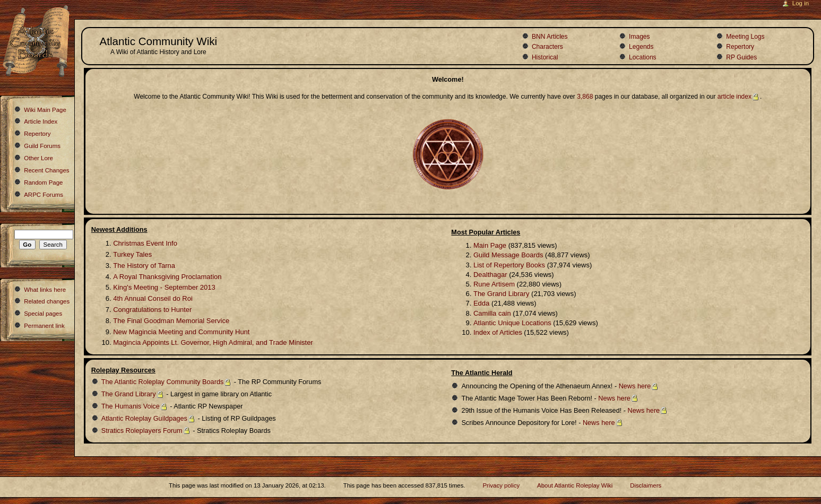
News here (635, 386)
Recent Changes (46, 170)
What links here (45, 290)
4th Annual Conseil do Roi (153, 298)
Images (639, 37)
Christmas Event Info (145, 243)
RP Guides (741, 57)
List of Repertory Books (509, 265)
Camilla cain (492, 313)
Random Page (43, 183)
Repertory (740, 47)
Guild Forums (42, 146)
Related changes (47, 301)
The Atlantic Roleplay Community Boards (163, 382)
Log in (801, 3)
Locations (643, 57)
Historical (545, 57)
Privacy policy (501, 485)
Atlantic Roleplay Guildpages (144, 419)
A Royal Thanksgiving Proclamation (167, 277)
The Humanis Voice (131, 406)
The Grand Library (502, 294)
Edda (481, 303)
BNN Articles (550, 37)
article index (734, 97)
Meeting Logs (745, 37)
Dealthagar (490, 275)
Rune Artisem (494, 284)
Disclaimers (646, 485)
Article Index (41, 121)
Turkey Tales (132, 254)
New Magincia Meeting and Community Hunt (181, 332)
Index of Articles (498, 332)
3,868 (585, 97)
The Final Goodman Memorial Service (171, 321)
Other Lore (38, 158)
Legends (641, 47)
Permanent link (44, 326)
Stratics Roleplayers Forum (142, 431)
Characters (547, 47)
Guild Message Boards (508, 255)
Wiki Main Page (45, 110)
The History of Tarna (144, 266)
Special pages (43, 314)
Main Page (490, 245)
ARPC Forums (44, 195)
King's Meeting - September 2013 (164, 287)
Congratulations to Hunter (152, 310)
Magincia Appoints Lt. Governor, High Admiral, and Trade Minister (213, 342)
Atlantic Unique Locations (512, 323)
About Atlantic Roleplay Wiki (575, 485)
